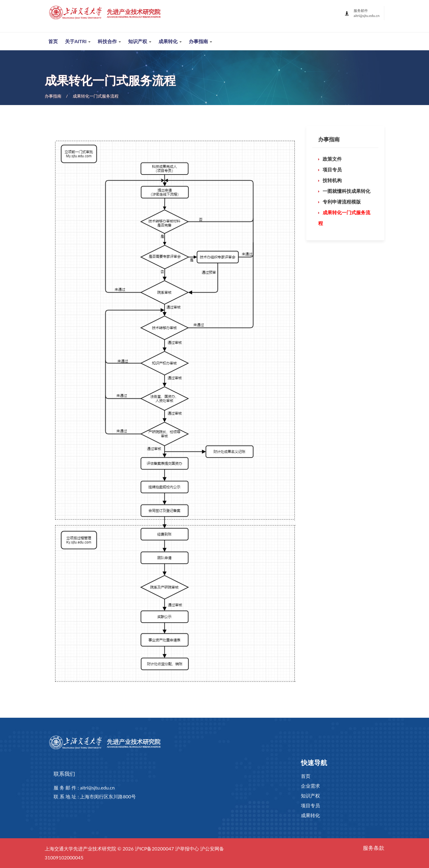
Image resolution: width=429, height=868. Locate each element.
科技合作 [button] (109, 41)
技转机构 (332, 180)
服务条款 (374, 848)
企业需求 (310, 786)
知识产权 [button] (140, 41)
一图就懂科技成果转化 (346, 191)
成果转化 (310, 815)
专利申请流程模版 (342, 202)
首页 (53, 41)
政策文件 (332, 159)
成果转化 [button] (170, 41)
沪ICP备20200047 (154, 849)
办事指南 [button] (200, 41)
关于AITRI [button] (78, 41)
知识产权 (310, 796)
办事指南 (53, 96)
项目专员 (332, 169)
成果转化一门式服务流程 (96, 96)
